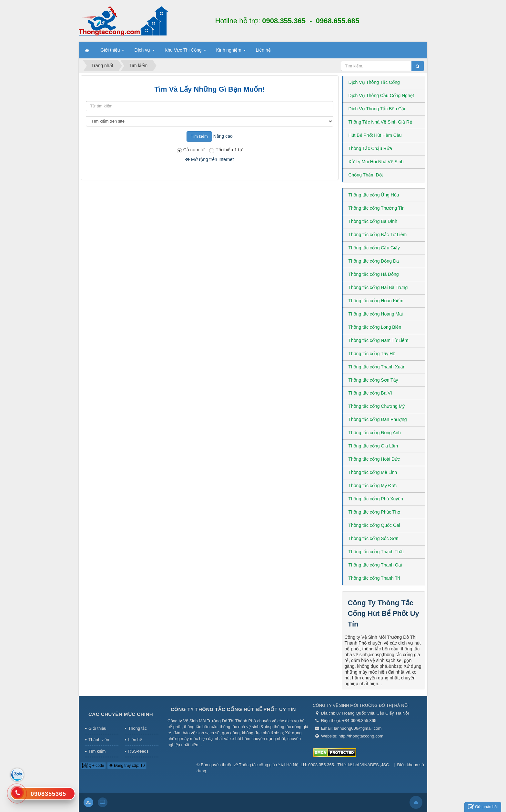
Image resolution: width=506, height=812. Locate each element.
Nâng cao (223, 136)
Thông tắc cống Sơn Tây (373, 380)
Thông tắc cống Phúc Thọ (374, 512)
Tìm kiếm (97, 751)
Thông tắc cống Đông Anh (375, 433)
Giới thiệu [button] (112, 52)
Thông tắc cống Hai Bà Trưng (378, 287)
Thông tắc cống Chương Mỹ (377, 406)
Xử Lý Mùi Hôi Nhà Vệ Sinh (376, 162)
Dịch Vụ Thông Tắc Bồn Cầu (378, 109)
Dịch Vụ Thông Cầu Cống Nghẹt (381, 95)
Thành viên (99, 740)
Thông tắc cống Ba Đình (373, 221)
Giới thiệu (97, 728)
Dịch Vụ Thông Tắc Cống (374, 82)
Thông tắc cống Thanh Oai (375, 565)
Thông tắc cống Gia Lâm (373, 446)
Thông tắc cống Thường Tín (377, 208)
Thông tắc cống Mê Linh (373, 472)
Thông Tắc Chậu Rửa (370, 148)
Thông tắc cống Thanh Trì (374, 578)
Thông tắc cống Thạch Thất (376, 552)
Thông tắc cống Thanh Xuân (377, 367)
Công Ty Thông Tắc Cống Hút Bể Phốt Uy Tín (384, 613)
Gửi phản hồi (483, 807)
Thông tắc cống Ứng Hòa (374, 195)
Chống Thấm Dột (366, 175)
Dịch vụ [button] (144, 52)
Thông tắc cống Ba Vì (370, 393)
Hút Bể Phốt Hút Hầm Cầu (375, 135)
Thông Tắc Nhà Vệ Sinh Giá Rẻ (380, 122)
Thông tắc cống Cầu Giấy (374, 248)
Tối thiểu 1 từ (226, 150)
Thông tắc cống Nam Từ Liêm (379, 340)
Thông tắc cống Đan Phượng (378, 419)
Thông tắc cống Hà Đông (374, 274)
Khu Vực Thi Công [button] (185, 52)
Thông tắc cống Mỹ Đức (373, 486)
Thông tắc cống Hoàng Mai (376, 314)
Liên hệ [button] (263, 50)
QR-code (93, 766)
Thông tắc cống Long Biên (375, 327)
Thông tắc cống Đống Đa (374, 261)
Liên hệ (135, 740)
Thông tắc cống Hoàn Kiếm (376, 301)
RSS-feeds (138, 751)
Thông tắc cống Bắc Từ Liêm (378, 235)
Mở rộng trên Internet (209, 159)
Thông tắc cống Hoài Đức (374, 459)
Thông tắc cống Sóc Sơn (374, 538)
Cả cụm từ (191, 150)
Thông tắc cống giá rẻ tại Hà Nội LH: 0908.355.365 (287, 765)
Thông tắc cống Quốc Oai (374, 525)
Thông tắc (137, 728)
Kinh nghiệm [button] (231, 52)
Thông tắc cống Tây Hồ (372, 354)
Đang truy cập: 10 (127, 766)
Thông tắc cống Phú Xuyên (376, 499)
